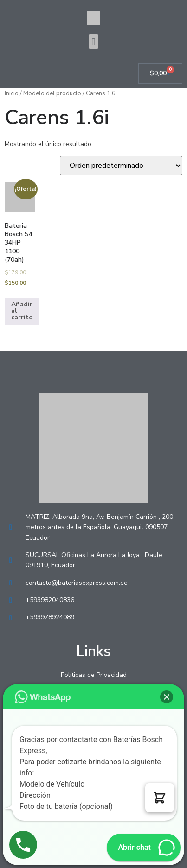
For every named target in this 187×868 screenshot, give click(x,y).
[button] (93, 42)
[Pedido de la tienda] (121, 166)
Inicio (12, 93)
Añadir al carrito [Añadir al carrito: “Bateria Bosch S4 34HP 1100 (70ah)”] (22, 311)
